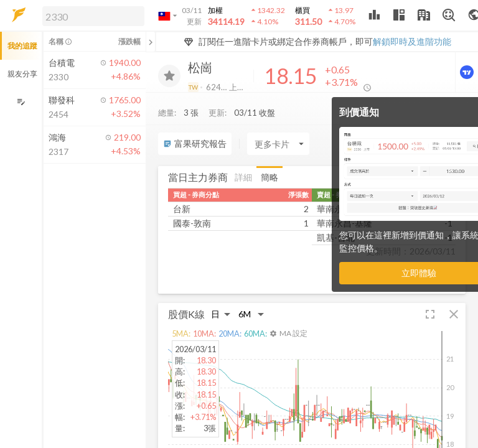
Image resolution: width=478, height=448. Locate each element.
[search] (93, 16)
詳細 (243, 177)
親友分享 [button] (22, 74)
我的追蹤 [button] (22, 46)
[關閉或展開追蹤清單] (151, 42)
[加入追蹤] (169, 76)
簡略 (269, 177)
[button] (91, 16)
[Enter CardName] (278, 144)
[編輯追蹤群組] (21, 102)
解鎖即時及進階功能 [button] (412, 41)
